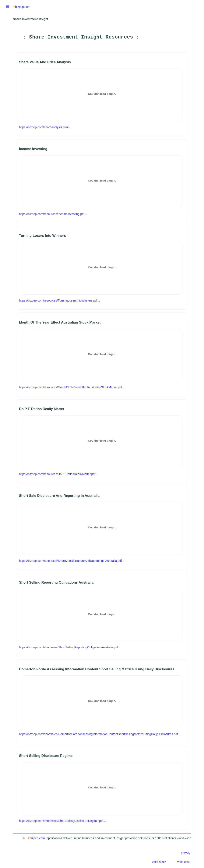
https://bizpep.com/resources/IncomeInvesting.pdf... (53, 214)
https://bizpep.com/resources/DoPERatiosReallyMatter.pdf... (59, 474)
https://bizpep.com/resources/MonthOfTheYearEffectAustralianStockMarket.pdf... (72, 387)
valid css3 (184, 862)
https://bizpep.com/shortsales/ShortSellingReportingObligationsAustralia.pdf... (70, 647)
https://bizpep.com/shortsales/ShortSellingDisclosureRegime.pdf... (62, 821)
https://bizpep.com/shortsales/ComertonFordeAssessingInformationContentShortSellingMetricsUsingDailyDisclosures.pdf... (100, 734)
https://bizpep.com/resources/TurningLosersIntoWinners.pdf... (60, 300)
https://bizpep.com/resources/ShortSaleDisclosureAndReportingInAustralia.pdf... (72, 561)
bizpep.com (22, 7)
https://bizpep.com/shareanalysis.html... (45, 127)
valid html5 (159, 862)
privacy (186, 853)
